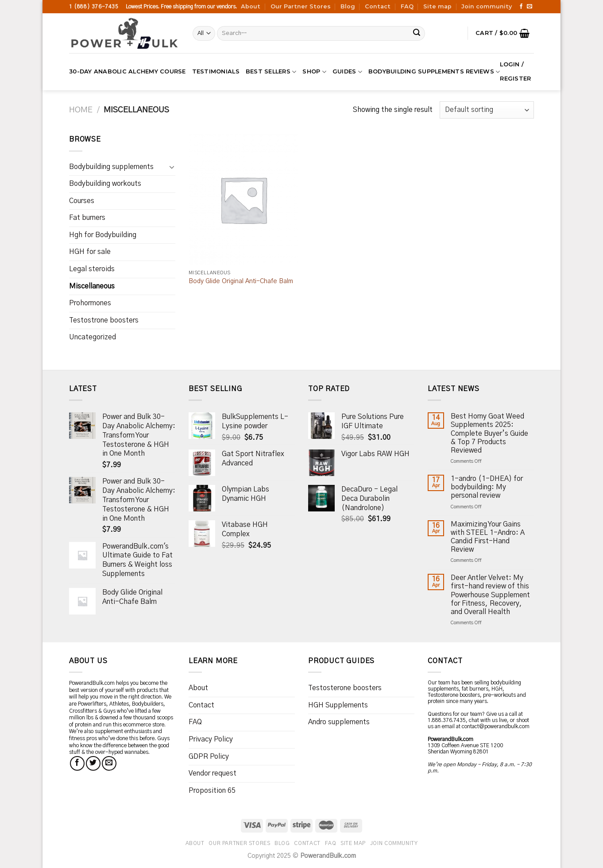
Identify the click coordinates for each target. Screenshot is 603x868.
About (251, 6)
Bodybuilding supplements (111, 167)
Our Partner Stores (301, 6)
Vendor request (213, 773)
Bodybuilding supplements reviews (434, 72)
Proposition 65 (212, 791)
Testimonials (216, 71)
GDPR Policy (209, 757)
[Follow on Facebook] (521, 7)
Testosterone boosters (345, 688)
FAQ (407, 6)
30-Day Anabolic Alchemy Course (128, 71)
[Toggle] (172, 167)
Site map (437, 6)
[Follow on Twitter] (93, 763)
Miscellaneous (92, 286)
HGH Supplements (338, 705)
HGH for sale (90, 252)
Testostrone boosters (104, 320)
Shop (314, 72)
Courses (82, 201)
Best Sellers (271, 72)
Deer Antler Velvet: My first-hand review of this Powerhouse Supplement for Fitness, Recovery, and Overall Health (490, 595)
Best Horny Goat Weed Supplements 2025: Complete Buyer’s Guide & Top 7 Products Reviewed (489, 433)
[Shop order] (487, 110)
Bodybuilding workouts (105, 184)
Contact (378, 6)
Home (81, 110)
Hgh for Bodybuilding (103, 235)
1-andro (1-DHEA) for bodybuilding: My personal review (487, 487)
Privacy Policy (211, 739)
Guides (347, 72)
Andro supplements (339, 722)
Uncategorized (93, 337)
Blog (348, 6)
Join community (487, 6)
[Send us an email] (530, 7)
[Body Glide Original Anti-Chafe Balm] (243, 200)
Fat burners (87, 218)
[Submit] (417, 34)
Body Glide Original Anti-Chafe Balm (241, 281)
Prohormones (90, 303)
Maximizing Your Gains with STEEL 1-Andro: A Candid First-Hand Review (488, 537)
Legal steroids (92, 269)
